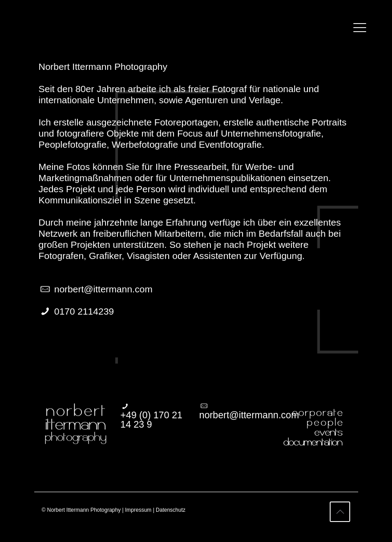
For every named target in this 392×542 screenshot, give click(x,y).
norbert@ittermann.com (103, 289)
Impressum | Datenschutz (155, 510)
